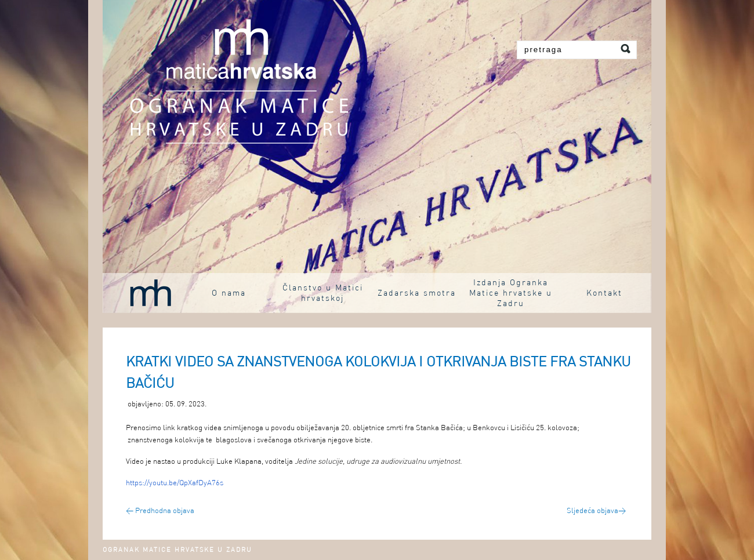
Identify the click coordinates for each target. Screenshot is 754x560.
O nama (229, 293)
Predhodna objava (160, 511)
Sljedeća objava (596, 511)
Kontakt (604, 293)
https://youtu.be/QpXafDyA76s (175, 483)
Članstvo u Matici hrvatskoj (323, 293)
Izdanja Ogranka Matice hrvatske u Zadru (511, 293)
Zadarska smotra (417, 293)
